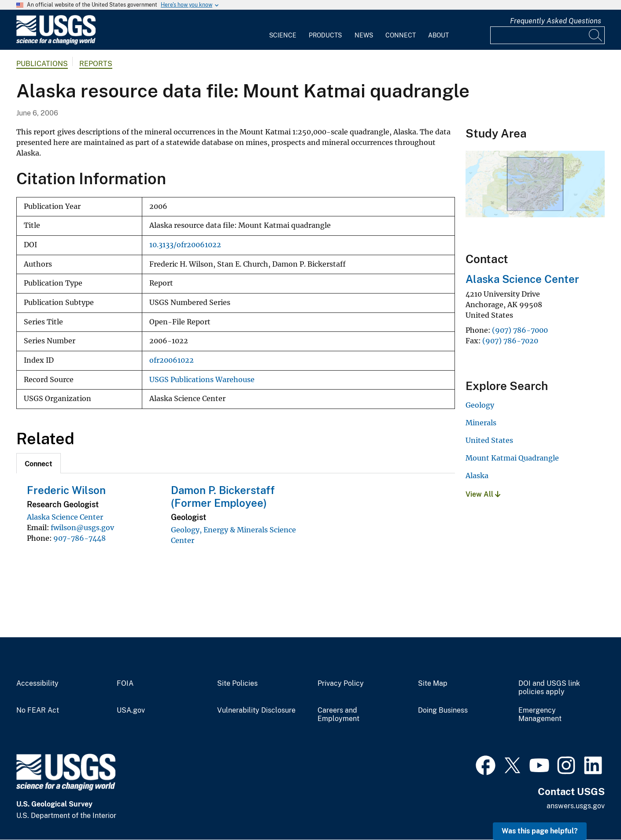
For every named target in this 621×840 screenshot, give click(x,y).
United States (489, 440)
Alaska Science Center (65, 517)
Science (283, 35)
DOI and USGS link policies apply (549, 688)
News (364, 35)
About (438, 35)
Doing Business (443, 710)
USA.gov (131, 710)
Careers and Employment (338, 715)
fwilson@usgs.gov (82, 528)
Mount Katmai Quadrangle (512, 458)
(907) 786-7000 (520, 330)
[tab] (39, 463)
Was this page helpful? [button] (540, 831)
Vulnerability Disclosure (256, 710)
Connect (401, 35)
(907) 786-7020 (510, 341)
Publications (42, 64)
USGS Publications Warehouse (202, 380)
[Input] (547, 35)
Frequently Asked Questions (556, 21)
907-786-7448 (79, 538)
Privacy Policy (341, 684)
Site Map (433, 684)
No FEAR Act (38, 710)
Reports (96, 64)
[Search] (596, 35)
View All (483, 494)
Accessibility (37, 684)
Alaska (477, 476)
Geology (480, 405)
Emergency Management (540, 715)
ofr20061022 (172, 360)
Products (325, 35)
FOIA (125, 684)
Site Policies (237, 684)
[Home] (56, 43)
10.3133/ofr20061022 (185, 245)
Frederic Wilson (66, 490)
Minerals (481, 423)
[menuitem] (283, 30)
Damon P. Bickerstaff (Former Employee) (223, 496)
